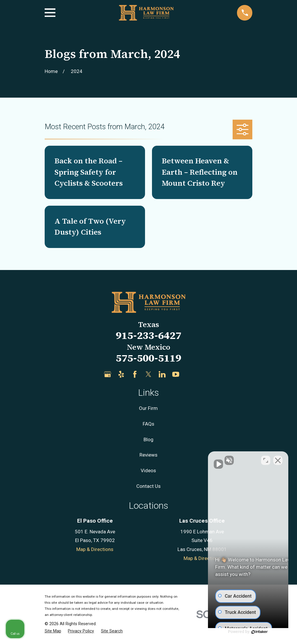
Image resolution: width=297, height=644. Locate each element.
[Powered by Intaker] (248, 632)
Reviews (148, 455)
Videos (148, 470)
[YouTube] (176, 374)
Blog (148, 439)
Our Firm (148, 408)
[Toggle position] (266, 459)
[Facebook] (135, 374)
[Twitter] (148, 374)
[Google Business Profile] (108, 374)
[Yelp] (121, 374)
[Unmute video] (194, 459)
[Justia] (189, 374)
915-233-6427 (148, 335)
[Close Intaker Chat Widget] (278, 459)
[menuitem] (53, 631)
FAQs (148, 424)
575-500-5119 (148, 358)
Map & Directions (95, 549)
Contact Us (148, 486)
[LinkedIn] (162, 374)
